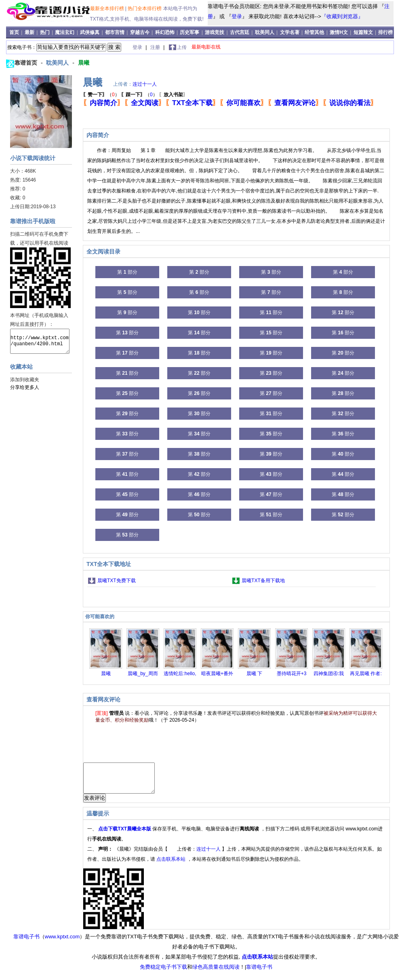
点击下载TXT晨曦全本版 (125, 835)
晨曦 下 (254, 674)
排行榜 (385, 32)
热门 (45, 32)
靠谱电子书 (26, 943)
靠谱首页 (27, 63)
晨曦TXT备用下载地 (263, 581)
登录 (237, 16)
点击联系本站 (172, 865)
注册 (156, 47)
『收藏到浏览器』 (342, 16)
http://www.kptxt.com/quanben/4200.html (40, 341)
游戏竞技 (215, 32)
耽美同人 (265, 32)
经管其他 (314, 32)
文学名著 (290, 32)
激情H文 (339, 32)
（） (101, 95)
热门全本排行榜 (145, 8)
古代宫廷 (240, 32)
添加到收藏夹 (25, 380)
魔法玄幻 (65, 32)
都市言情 (115, 32)
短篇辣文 (363, 32)
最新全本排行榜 (108, 8)
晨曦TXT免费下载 (117, 581)
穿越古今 (140, 32)
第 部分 (127, 272)
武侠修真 (90, 32)
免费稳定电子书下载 (163, 973)
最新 (30, 32)
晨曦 (84, 63)
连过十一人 (145, 84)
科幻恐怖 (165, 32)
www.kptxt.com (62, 943)
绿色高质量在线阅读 (216, 973)
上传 (182, 47)
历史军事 (189, 32)
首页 (15, 32)
